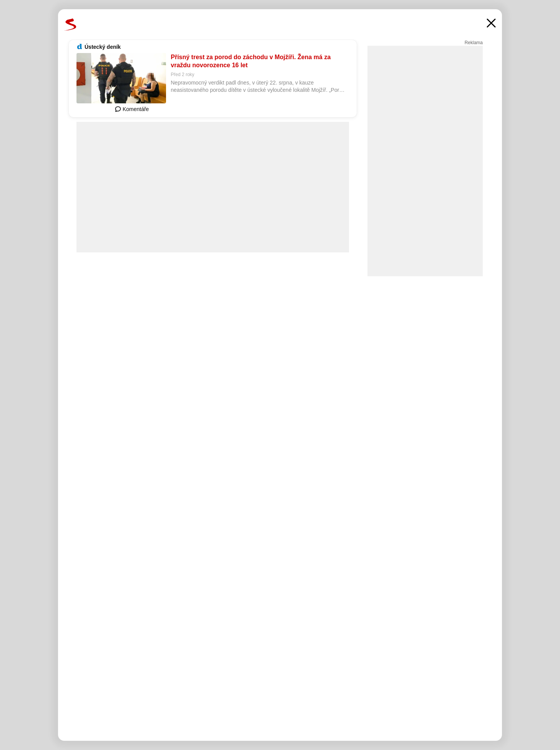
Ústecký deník (103, 47)
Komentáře (132, 109)
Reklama (474, 43)
